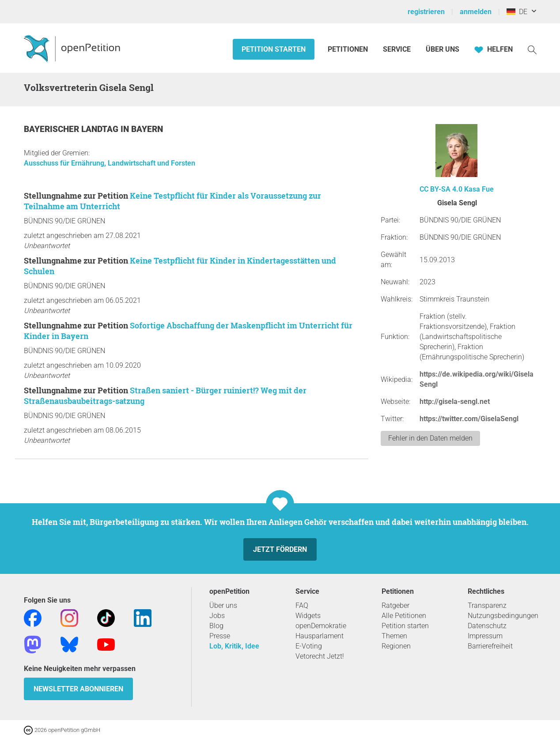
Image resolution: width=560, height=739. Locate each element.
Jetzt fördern (280, 549)
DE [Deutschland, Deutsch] (517, 12)
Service (397, 49)
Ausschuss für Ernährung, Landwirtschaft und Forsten (110, 163)
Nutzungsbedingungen (503, 616)
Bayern (147, 129)
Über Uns (443, 49)
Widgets (308, 616)
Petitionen (349, 49)
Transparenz (487, 605)
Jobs (217, 616)
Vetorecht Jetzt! (320, 656)
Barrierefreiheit (490, 646)
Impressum (485, 636)
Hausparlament (320, 636)
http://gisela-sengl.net (455, 402)
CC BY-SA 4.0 (441, 189)
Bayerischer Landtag (72, 129)
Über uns (223, 605)
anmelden (476, 12)
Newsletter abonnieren (78, 689)
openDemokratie (321, 626)
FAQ (302, 605)
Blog (216, 626)
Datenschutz (487, 626)
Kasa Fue (479, 189)
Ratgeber (395, 605)
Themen (394, 636)
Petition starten (274, 49)
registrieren (426, 12)
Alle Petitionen (404, 616)
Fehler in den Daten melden (430, 438)
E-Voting (309, 646)
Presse (220, 636)
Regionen (396, 646)
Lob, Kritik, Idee (234, 646)
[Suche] (532, 49)
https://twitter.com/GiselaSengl (469, 419)
